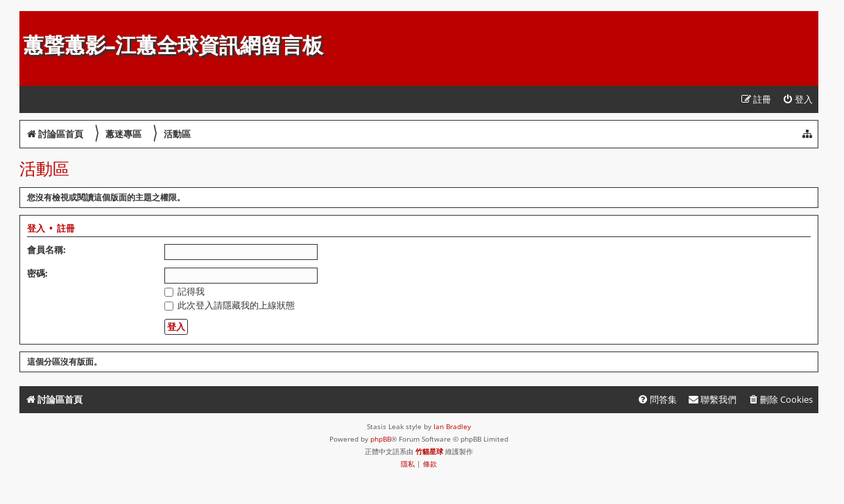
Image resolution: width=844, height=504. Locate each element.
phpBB (381, 439)
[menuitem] (798, 99)
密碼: (37, 273)
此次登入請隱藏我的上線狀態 (230, 305)
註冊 (66, 229)
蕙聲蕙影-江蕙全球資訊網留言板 (173, 45)
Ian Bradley (452, 426)
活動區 (44, 168)
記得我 (184, 291)
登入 (36, 229)
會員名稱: (46, 250)
